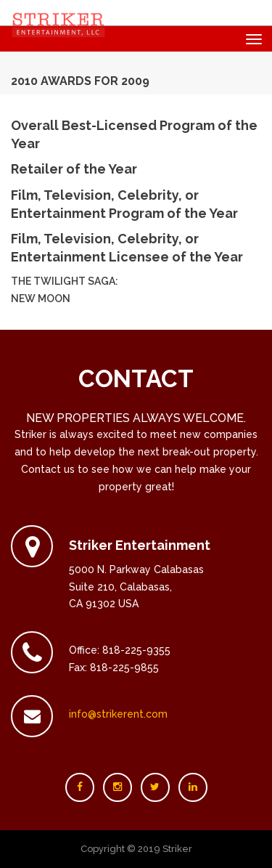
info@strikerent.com (118, 714)
